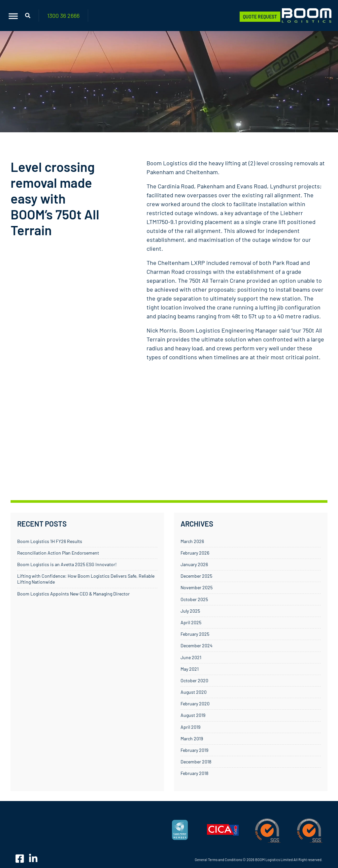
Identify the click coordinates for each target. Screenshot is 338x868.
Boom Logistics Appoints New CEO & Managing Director (73, 594)
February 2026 (195, 553)
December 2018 (196, 762)
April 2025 (191, 622)
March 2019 (192, 739)
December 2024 (197, 645)
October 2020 (194, 680)
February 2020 (195, 704)
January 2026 (194, 564)
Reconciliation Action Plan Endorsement (58, 553)
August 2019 (193, 715)
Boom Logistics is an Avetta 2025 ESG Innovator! (67, 564)
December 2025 (196, 576)
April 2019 (190, 727)
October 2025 (194, 599)
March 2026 (192, 541)
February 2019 (194, 750)
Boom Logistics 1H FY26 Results (50, 541)
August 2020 (194, 692)
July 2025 (190, 611)
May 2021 (190, 669)
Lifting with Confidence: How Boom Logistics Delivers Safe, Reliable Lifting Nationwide (86, 579)
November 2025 (197, 587)
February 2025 (195, 634)
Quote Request (260, 17)
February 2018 (194, 773)
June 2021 (191, 657)
